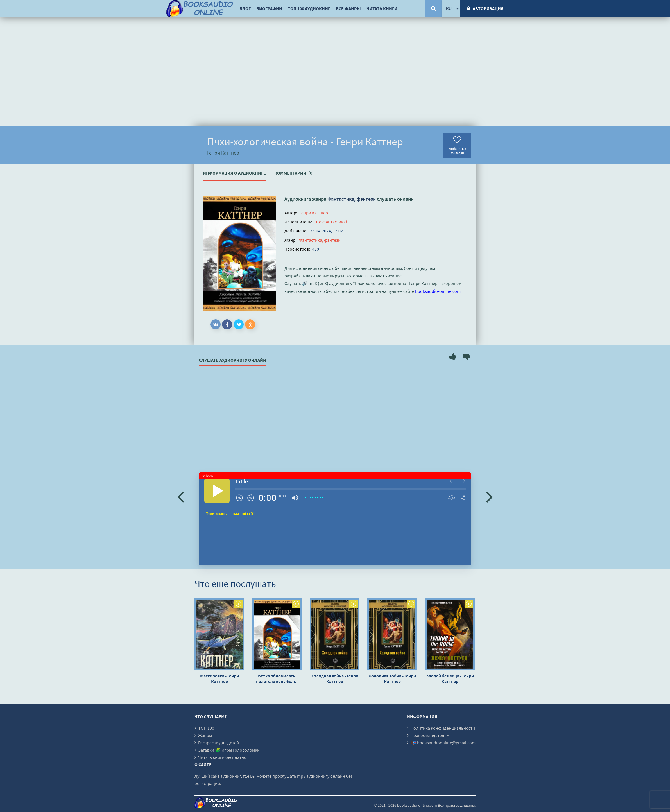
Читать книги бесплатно (222, 757)
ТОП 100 (206, 728)
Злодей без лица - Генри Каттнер (450, 678)
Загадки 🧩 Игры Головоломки (229, 750)
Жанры (205, 735)
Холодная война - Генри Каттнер (335, 678)
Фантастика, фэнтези (352, 199)
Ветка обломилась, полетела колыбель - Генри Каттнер (277, 678)
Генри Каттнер (314, 213)
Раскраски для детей (219, 743)
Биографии (269, 8)
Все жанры (348, 8)
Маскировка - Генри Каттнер (219, 678)
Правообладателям (430, 735)
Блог (245, 8)
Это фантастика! (331, 222)
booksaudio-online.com (438, 291)
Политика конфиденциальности (443, 728)
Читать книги (382, 8)
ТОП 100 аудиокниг (309, 8)
